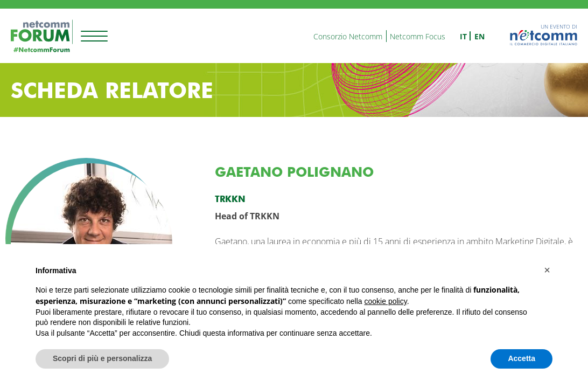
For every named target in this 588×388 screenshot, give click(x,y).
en (479, 36)
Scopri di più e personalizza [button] (102, 358)
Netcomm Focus (418, 36)
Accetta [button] (521, 358)
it (463, 36)
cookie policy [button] (386, 301)
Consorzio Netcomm (348, 36)
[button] (547, 270)
